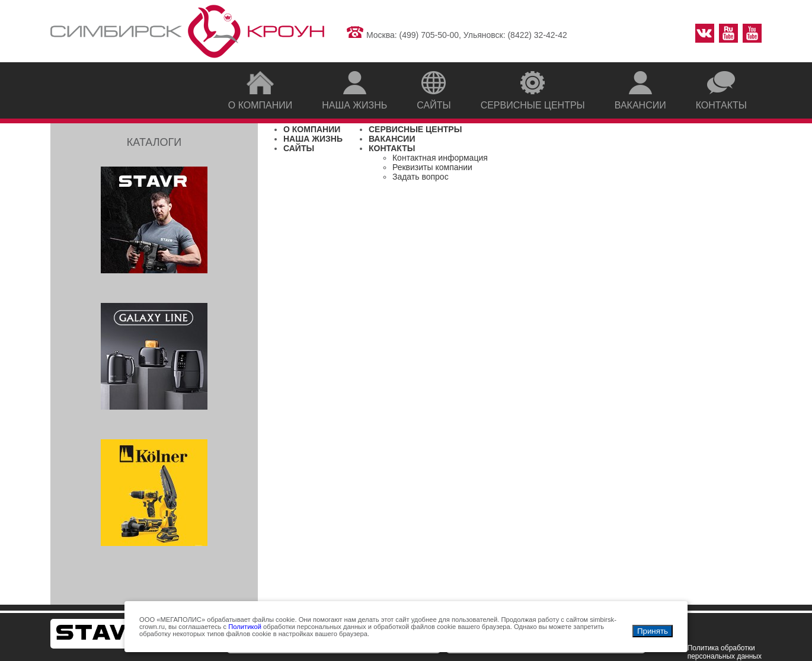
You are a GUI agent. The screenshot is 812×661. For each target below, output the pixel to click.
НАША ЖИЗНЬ (313, 139)
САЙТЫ (299, 148)
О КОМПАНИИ (312, 129)
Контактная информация (440, 158)
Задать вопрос (421, 177)
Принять (653, 631)
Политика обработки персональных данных (725, 652)
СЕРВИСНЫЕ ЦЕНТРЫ (415, 129)
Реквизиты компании (432, 167)
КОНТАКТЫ (392, 148)
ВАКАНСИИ (392, 139)
